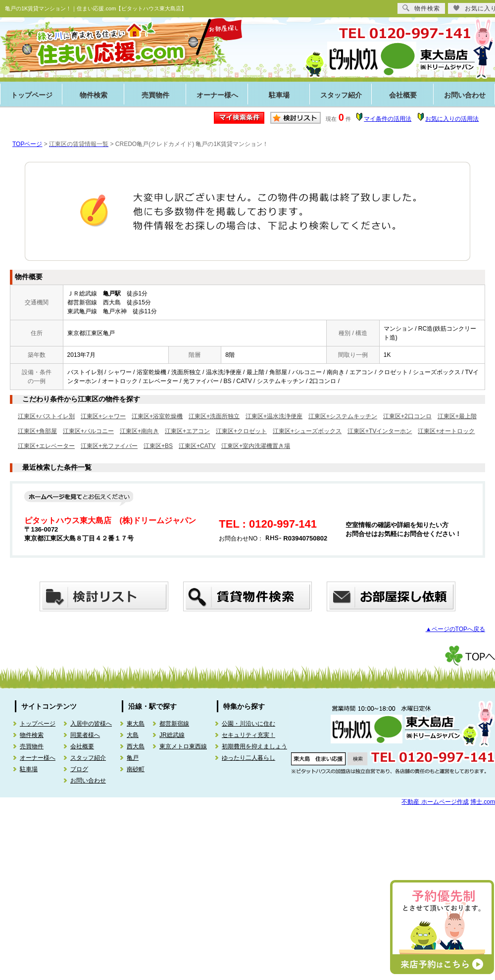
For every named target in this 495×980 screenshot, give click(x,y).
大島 (133, 735)
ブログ (79, 769)
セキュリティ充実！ (248, 735)
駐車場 (279, 95)
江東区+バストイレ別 (46, 416)
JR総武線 (172, 735)
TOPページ (27, 144)
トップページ (32, 95)
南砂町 (136, 769)
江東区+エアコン (187, 431)
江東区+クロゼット (241, 431)
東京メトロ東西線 (183, 746)
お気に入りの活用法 (452, 119)
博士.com (483, 802)
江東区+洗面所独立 (214, 416)
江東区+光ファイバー (109, 446)
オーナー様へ (217, 95)
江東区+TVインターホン (380, 431)
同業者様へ (85, 735)
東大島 (136, 724)
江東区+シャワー (103, 416)
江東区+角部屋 (37, 431)
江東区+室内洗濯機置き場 (256, 446)
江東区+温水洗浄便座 (274, 416)
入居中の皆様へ (91, 724)
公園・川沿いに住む (248, 724)
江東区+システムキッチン (343, 416)
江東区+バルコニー (88, 431)
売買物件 (155, 95)
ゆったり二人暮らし (248, 758)
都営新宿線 (174, 724)
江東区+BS (158, 446)
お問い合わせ (88, 781)
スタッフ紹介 (341, 95)
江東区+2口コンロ (407, 416)
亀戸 (133, 758)
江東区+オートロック (446, 431)
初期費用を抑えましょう (254, 746)
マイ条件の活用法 (388, 119)
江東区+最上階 (457, 416)
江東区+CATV (197, 446)
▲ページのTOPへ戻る (455, 629)
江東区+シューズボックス (307, 431)
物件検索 (94, 95)
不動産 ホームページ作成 (435, 802)
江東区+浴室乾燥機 (157, 416)
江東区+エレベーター (46, 446)
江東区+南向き (139, 431)
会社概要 (403, 95)
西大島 (136, 746)
